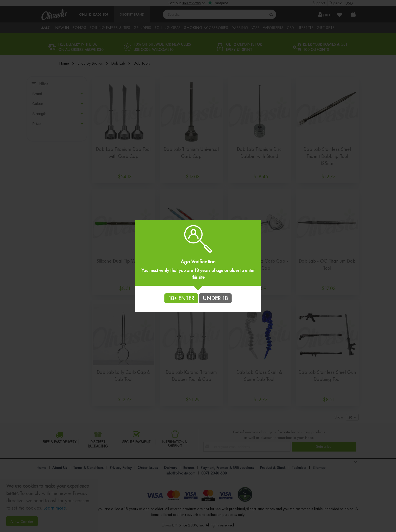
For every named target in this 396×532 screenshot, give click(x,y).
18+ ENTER (181, 298)
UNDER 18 (215, 298)
